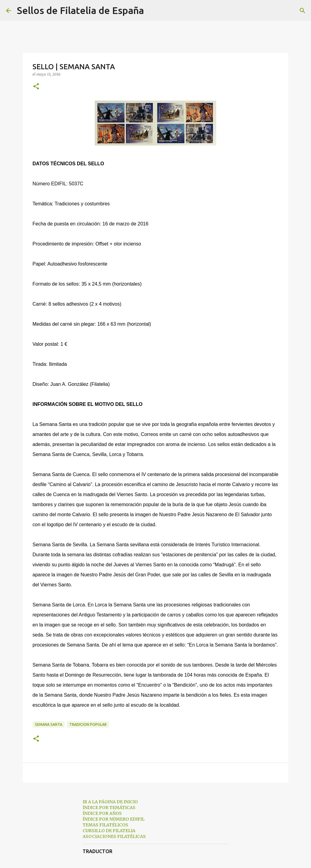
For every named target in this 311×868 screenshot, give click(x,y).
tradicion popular (88, 724)
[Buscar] (152, 11)
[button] (36, 87)
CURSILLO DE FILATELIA (109, 831)
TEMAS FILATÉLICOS (105, 825)
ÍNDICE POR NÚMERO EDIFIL (114, 819)
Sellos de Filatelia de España (80, 10)
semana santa (49, 724)
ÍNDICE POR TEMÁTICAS (109, 808)
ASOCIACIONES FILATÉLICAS (114, 836)
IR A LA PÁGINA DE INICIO (110, 802)
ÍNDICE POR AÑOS (102, 813)
